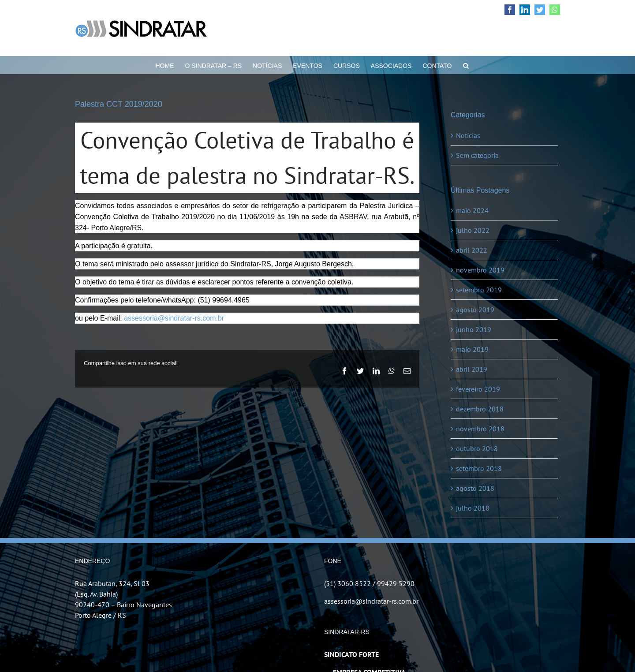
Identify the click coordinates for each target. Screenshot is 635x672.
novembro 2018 (480, 429)
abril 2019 (472, 369)
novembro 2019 (480, 270)
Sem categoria (477, 155)
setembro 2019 (479, 290)
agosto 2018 (475, 488)
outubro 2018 (477, 448)
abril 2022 (472, 250)
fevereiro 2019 (478, 389)
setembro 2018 (479, 468)
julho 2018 (473, 508)
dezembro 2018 (480, 409)
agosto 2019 (475, 310)
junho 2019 (474, 329)
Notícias (468, 135)
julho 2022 (473, 230)
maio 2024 (472, 210)
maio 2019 (472, 349)
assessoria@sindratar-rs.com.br (174, 318)
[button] (466, 65)
